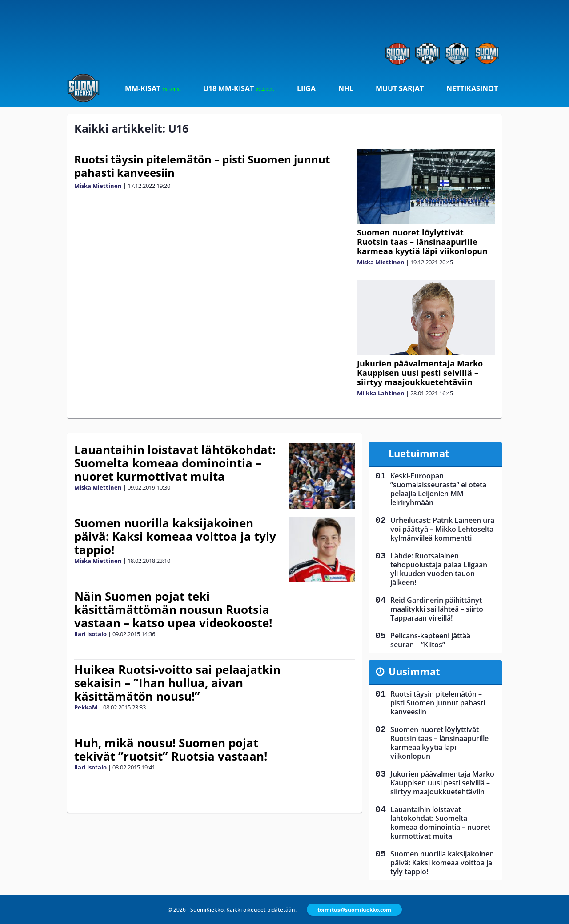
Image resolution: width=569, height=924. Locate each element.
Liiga (306, 88)
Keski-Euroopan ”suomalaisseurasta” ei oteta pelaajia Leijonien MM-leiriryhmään (438, 489)
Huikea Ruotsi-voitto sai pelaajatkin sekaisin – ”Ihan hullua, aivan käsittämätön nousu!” (177, 683)
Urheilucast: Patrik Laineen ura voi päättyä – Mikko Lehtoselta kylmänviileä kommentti (442, 529)
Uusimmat (414, 671)
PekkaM (86, 707)
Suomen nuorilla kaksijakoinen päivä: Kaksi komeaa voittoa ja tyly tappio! (175, 536)
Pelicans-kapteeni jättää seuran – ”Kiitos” (430, 640)
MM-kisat (153, 88)
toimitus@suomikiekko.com (354, 910)
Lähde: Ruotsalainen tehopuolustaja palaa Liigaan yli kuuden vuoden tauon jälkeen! (439, 569)
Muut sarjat (400, 88)
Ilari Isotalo (90, 634)
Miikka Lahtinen (381, 393)
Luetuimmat (419, 453)
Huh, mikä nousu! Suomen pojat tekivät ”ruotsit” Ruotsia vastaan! (171, 749)
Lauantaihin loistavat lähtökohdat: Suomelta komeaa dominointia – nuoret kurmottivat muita (175, 463)
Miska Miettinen (98, 186)
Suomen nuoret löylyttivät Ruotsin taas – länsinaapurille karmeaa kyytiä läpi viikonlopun (422, 242)
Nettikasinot (472, 88)
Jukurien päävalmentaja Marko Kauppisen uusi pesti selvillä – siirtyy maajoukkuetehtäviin (420, 373)
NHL (346, 88)
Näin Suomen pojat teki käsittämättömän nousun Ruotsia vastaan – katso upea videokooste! (173, 609)
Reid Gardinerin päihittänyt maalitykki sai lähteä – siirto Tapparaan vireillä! (437, 609)
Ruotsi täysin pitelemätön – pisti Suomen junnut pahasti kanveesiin (202, 166)
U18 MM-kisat (239, 88)
